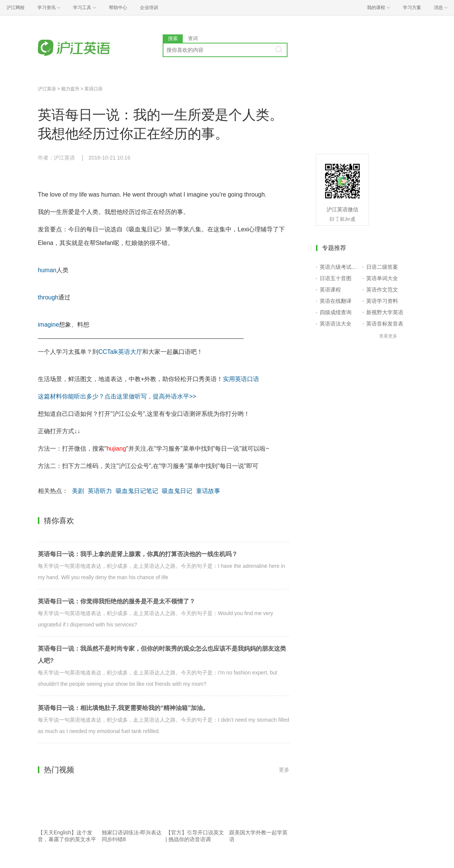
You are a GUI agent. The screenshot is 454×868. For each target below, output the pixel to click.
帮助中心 (118, 8)
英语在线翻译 (336, 301)
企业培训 (149, 8)
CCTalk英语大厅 (120, 352)
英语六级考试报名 (340, 267)
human (47, 270)
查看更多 (388, 336)
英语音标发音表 (385, 324)
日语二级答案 (382, 267)
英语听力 (100, 491)
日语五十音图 (336, 278)
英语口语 (93, 89)
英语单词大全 (382, 278)
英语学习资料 (382, 301)
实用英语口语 (241, 379)
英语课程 (330, 290)
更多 (284, 770)
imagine (48, 325)
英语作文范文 (382, 290)
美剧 (78, 491)
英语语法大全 (336, 324)
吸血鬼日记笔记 (137, 491)
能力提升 (70, 89)
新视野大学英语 (385, 312)
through (48, 297)
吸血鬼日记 (177, 491)
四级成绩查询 (336, 312)
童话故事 (208, 491)
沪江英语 (47, 89)
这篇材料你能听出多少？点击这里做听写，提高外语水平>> (117, 396)
